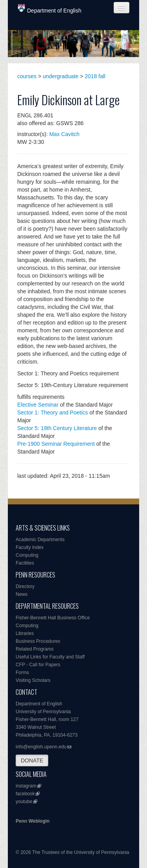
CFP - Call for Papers (38, 665)
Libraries (25, 633)
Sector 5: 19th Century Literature (57, 428)
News (22, 594)
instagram (26, 786)
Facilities (25, 563)
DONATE (32, 760)
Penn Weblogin (33, 821)
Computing (27, 555)
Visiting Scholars (33, 680)
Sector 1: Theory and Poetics (53, 412)
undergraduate (61, 76)
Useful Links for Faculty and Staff (50, 657)
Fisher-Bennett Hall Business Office (53, 618)
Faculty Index (30, 547)
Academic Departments (40, 540)
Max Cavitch (64, 134)
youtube (24, 802)
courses (27, 76)
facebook (25, 794)
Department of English (50, 9)
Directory (25, 586)
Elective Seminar (38, 405)
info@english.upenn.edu (41, 747)
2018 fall (95, 76)
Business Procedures (38, 641)
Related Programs (35, 649)
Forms (22, 673)
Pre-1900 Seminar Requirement (56, 444)
